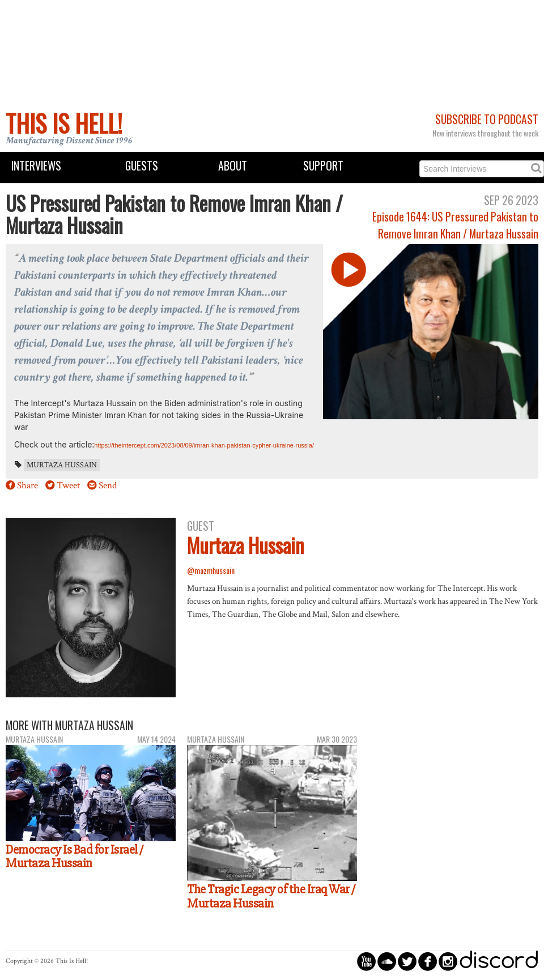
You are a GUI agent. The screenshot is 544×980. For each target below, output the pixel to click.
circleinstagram (448, 961)
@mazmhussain (211, 570)
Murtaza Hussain (62, 465)
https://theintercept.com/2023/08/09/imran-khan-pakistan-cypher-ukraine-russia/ (204, 445)
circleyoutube (366, 961)
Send (108, 485)
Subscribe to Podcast (487, 119)
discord (499, 961)
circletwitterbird (407, 961)
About (233, 166)
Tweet (68, 485)
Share (27, 485)
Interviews (36, 166)
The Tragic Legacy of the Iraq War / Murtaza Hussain (271, 896)
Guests (142, 166)
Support (323, 166)
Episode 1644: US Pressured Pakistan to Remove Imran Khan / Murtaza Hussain (455, 225)
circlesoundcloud (387, 961)
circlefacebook (428, 961)
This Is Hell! (64, 123)
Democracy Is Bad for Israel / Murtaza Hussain (75, 857)
